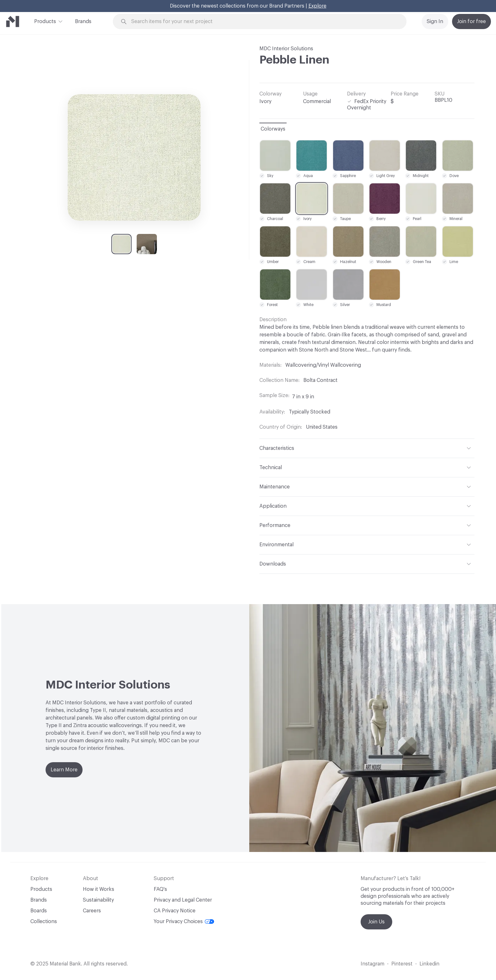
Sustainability (98, 900)
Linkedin (429, 964)
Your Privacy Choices (184, 922)
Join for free (471, 21)
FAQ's (160, 889)
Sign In (435, 21)
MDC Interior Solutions (286, 49)
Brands (83, 21)
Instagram (372, 964)
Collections (44, 922)
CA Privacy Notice (175, 911)
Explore (317, 6)
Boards (39, 911)
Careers (92, 911)
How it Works (99, 889)
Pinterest (402, 964)
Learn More (64, 770)
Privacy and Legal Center (183, 900)
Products (45, 21)
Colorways (273, 129)
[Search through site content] (263, 22)
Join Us (376, 922)
